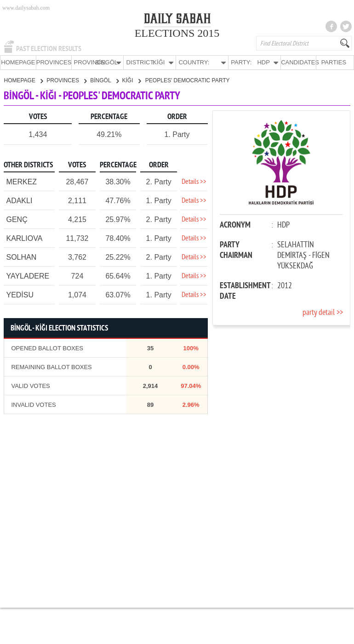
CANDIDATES (298, 62)
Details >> (194, 182)
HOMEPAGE (18, 62)
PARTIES (334, 62)
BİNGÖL (104, 80)
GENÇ (17, 219)
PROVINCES (54, 62)
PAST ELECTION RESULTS (49, 49)
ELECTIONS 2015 (177, 33)
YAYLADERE (28, 276)
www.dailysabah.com (26, 8)
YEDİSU (20, 294)
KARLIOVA (24, 238)
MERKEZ (21, 181)
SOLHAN (21, 257)
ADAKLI (19, 200)
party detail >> (323, 312)
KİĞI (131, 80)
